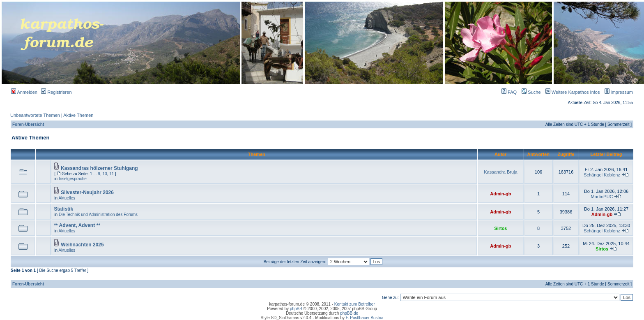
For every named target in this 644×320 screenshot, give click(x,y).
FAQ (509, 92)
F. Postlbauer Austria (365, 318)
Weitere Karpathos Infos (571, 92)
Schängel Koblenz (602, 175)
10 (105, 174)
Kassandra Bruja (500, 172)
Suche (531, 92)
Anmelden (24, 92)
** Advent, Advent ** (77, 225)
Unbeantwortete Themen (35, 115)
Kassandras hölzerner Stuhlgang (99, 168)
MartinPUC (602, 197)
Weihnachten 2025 (82, 245)
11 (112, 174)
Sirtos (500, 228)
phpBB (296, 309)
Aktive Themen (78, 115)
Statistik (63, 209)
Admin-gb (500, 194)
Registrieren (56, 92)
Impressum (617, 92)
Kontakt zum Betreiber (355, 304)
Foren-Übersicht (28, 124)
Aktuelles (67, 198)
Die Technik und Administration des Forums (98, 214)
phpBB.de (349, 313)
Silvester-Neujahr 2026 (87, 192)
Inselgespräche (73, 179)
